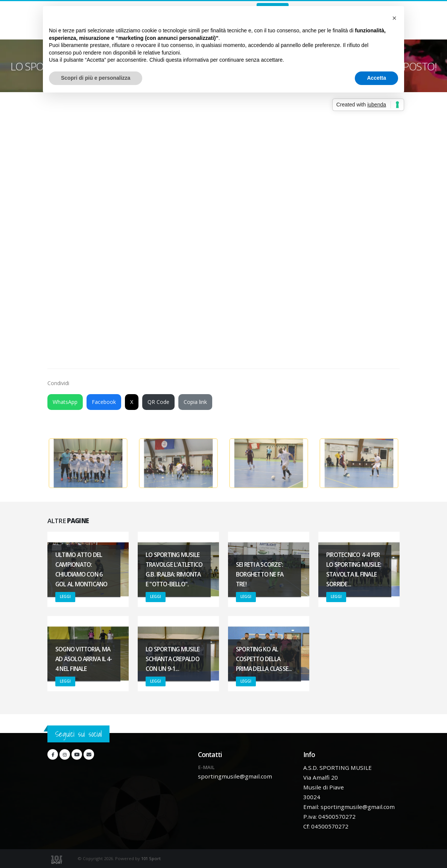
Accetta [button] (376, 78)
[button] (394, 18)
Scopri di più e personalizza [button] (96, 78)
